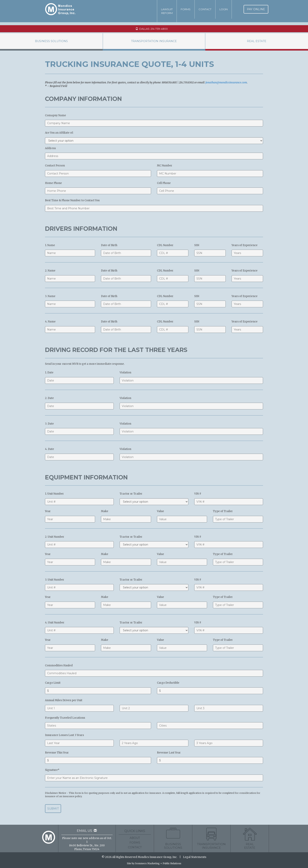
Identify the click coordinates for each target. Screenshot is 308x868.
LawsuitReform (167, 11)
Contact (205, 9)
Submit (53, 809)
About (135, 838)
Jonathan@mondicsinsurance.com (226, 83)
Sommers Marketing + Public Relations (158, 863)
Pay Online (256, 9)
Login (224, 9)
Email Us (87, 831)
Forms (186, 9)
